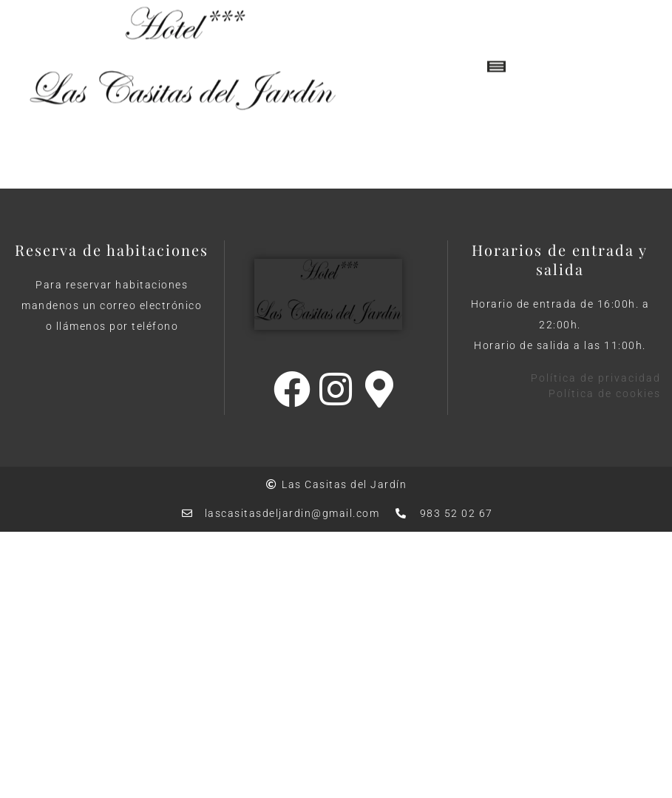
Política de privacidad (596, 378)
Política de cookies (605, 393)
